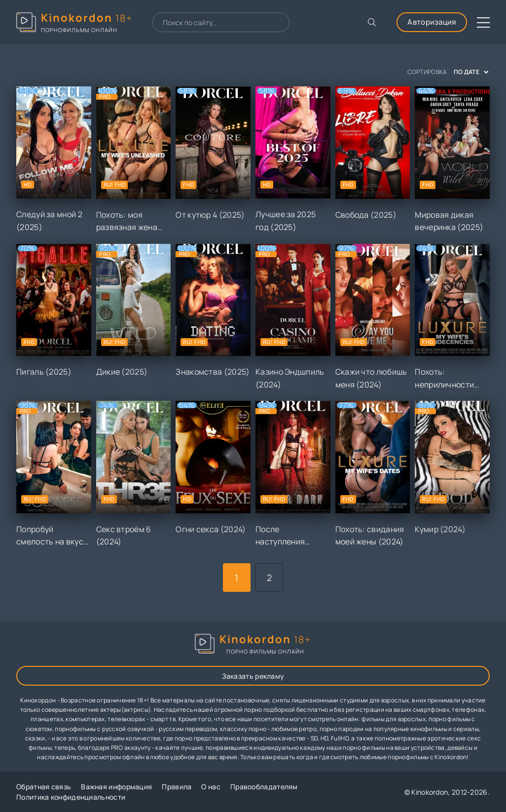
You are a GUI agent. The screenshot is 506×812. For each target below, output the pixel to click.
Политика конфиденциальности (71, 797)
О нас (211, 787)
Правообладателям (264, 787)
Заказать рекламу (253, 676)
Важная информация (116, 787)
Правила (177, 787)
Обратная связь (44, 787)
